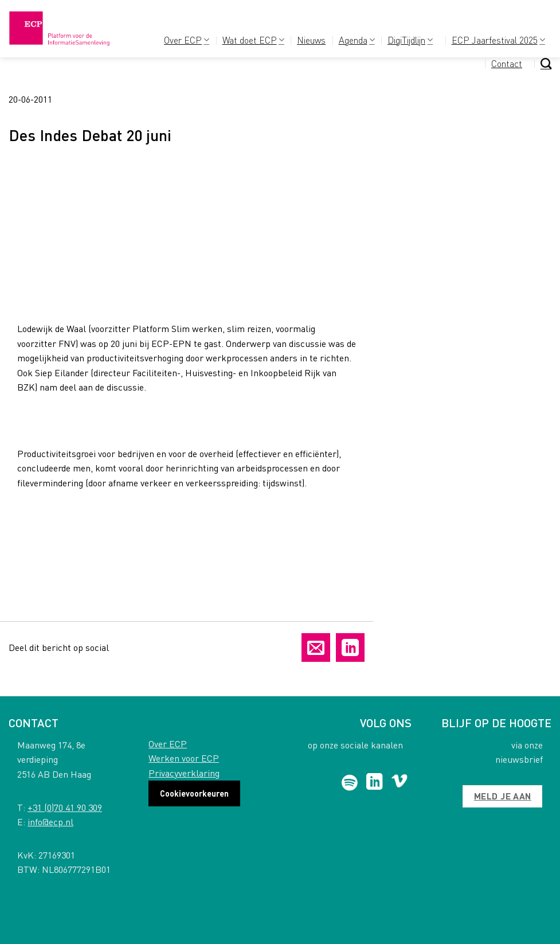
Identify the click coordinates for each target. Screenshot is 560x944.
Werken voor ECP (184, 758)
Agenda (357, 40)
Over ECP (187, 40)
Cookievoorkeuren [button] (194, 793)
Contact (507, 63)
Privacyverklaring (184, 773)
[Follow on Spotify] (350, 783)
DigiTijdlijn (410, 40)
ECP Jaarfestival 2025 (498, 40)
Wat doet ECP (253, 40)
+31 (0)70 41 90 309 (65, 807)
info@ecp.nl (50, 822)
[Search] (546, 63)
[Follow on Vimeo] (399, 783)
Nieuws (311, 40)
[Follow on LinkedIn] (375, 783)
